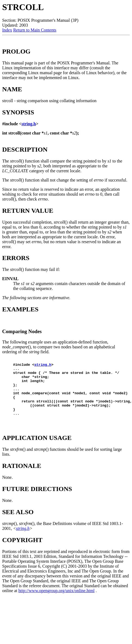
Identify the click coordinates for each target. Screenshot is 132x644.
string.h (29, 124)
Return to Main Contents (35, 30)
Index (7, 30)
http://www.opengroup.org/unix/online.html (57, 603)
